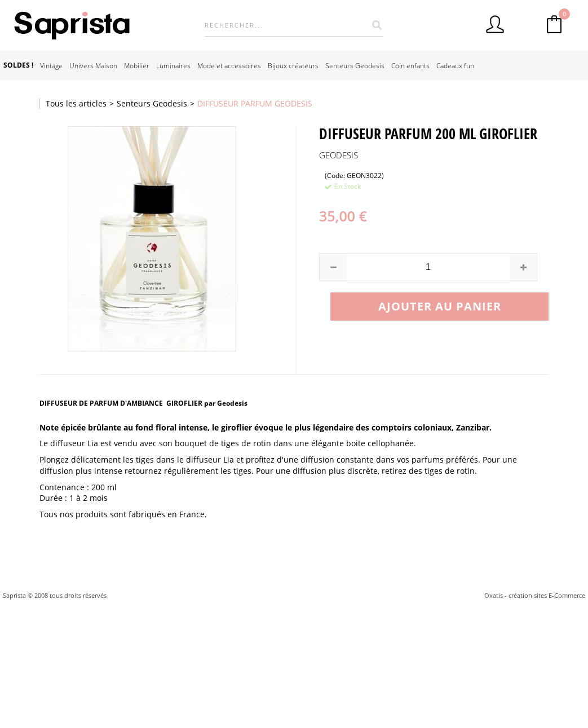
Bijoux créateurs (293, 65)
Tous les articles (76, 103)
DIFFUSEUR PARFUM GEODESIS (255, 103)
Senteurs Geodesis (355, 65)
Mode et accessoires (229, 65)
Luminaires (173, 65)
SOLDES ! (18, 65)
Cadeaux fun (455, 65)
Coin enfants (410, 65)
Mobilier (137, 65)
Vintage (51, 65)
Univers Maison (93, 65)
